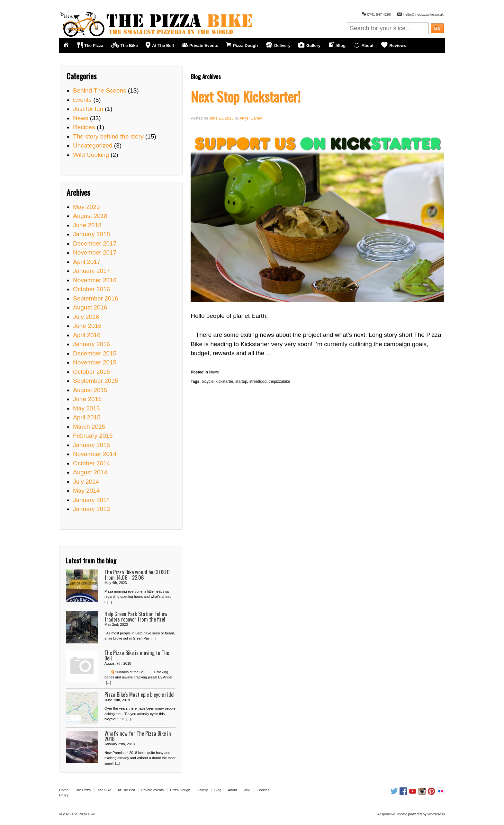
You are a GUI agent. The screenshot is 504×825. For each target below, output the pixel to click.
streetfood (258, 381)
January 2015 (91, 445)
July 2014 (86, 482)
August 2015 (90, 390)
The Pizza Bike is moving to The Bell (137, 655)
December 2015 (95, 353)
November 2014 (95, 454)
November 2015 (95, 362)
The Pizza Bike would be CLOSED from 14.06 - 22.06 (137, 575)
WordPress (436, 814)
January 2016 (91, 344)
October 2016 (91, 289)
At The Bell (126, 790)
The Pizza (83, 790)
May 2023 (86, 207)
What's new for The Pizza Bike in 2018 (138, 736)
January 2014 (91, 500)
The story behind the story (108, 136)
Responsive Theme (392, 814)
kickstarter (225, 381)
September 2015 (96, 381)
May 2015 (86, 408)
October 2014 (91, 463)
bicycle (208, 381)
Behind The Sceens (100, 90)
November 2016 (95, 280)
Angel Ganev (251, 118)
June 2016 (87, 326)
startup (241, 381)
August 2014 (90, 472)
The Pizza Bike (83, 814)
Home (64, 790)
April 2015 (87, 417)
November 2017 (95, 252)
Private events (153, 790)
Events (82, 100)
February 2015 (93, 436)
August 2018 (90, 216)
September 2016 (96, 298)
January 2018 (91, 234)
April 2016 (87, 335)
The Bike (104, 790)
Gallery (202, 790)
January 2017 (91, 271)
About (233, 790)
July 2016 (86, 317)
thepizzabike (279, 381)
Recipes (84, 127)
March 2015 (89, 427)
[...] (109, 602)
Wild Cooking (91, 155)
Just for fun (88, 109)
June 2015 (87, 399)
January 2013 (91, 509)
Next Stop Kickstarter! (246, 96)
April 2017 (87, 262)
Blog (218, 790)
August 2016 (90, 307)
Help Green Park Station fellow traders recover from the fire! (136, 616)
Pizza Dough (180, 790)
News (214, 372)
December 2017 (95, 243)
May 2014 (86, 491)
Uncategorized (93, 145)
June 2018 (87, 225)
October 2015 (91, 372)
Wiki (247, 790)
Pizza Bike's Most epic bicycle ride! (139, 694)
